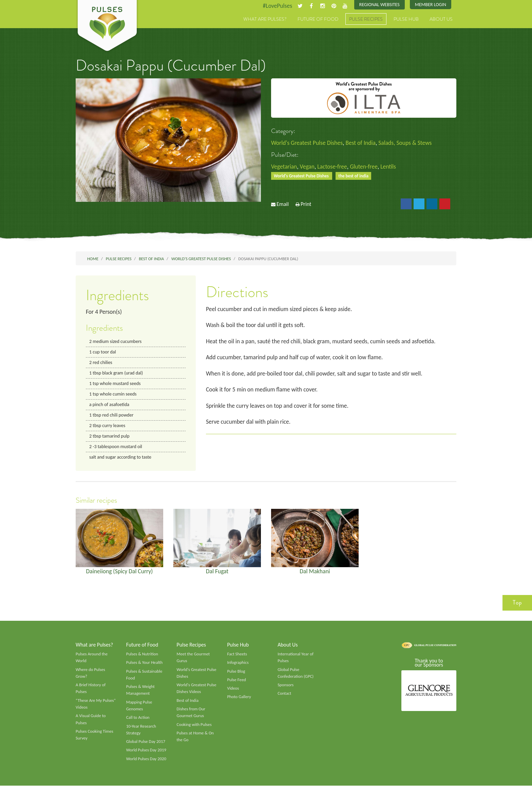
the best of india (356, 176)
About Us (441, 19)
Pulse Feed (237, 685)
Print (306, 205)
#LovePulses (275, 6)
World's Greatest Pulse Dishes (308, 143)
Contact (284, 699)
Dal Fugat (217, 575)
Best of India (363, 143)
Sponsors (286, 691)
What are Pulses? (265, 19)
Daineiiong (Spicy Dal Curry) (119, 575)
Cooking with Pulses (195, 731)
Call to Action (138, 724)
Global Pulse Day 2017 (146, 748)
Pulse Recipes (366, 19)
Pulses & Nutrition (143, 659)
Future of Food (318, 19)
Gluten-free (366, 167)
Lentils (391, 167)
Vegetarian (284, 167)
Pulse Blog (236, 676)
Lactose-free (334, 167)
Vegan (308, 167)
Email (283, 205)
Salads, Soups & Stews (409, 143)
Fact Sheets (237, 659)
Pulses (107, 26)
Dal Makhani (315, 575)
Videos (233, 694)
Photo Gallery (239, 703)
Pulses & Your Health (145, 668)
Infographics (238, 668)
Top (517, 607)
